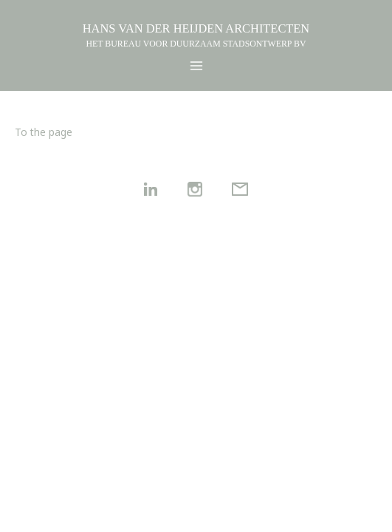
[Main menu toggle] (196, 66)
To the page (44, 132)
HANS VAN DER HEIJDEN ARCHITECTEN (196, 28)
